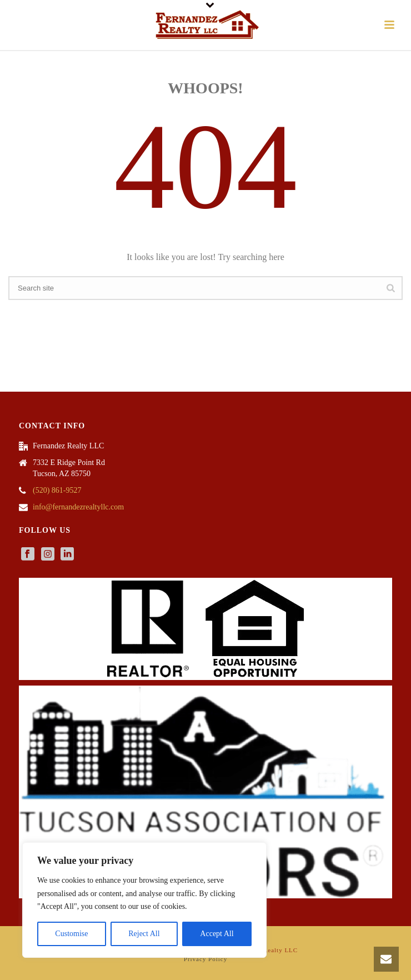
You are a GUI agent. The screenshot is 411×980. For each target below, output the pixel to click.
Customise (71, 934)
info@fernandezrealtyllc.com (78, 507)
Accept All (217, 934)
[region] (144, 900)
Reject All (144, 934)
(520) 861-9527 (57, 490)
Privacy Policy (205, 959)
